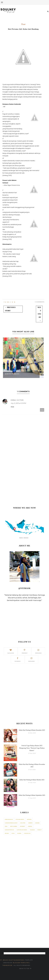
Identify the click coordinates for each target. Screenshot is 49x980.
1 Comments (40, 302)
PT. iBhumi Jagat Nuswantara (12, 960)
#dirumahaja (9, 819)
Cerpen (30, 823)
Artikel (29, 819)
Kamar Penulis (9, 830)
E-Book (37, 823)
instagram (38, 651)
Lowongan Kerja (22, 830)
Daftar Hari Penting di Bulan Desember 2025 (32, 730)
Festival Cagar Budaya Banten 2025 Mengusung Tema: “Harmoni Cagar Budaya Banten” (32, 748)
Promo (7, 833)
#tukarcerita (20, 819)
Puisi (23, 24)
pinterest (25, 651)
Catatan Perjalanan (11, 823)
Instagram (31, 659)
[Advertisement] (24, 479)
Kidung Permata (12, 374)
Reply (42, 410)
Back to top (25, 968)
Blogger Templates (21, 963)
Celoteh (23, 823)
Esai (6, 826)
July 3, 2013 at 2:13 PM (18, 403)
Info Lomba (14, 826)
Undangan (27, 833)
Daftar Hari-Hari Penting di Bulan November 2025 (32, 766)
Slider (19, 833)
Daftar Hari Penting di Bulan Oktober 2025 (32, 780)
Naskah (32, 830)
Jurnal (30, 826)
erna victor (17, 400)
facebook (18, 659)
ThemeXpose (8, 965)
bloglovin (11, 651)
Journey (22, 826)
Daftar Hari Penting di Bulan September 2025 (32, 795)
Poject (39, 830)
